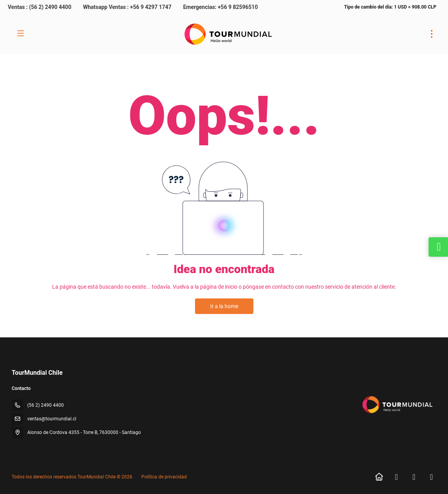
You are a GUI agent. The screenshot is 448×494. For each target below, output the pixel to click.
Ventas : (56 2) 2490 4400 (40, 7)
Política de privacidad (164, 477)
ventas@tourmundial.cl (52, 419)
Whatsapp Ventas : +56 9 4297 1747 (127, 7)
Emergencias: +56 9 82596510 (220, 7)
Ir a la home (224, 306)
